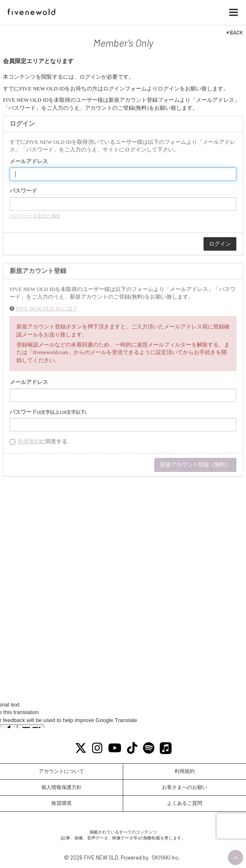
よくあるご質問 (185, 803)
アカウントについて (61, 771)
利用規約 (29, 441)
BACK (235, 32)
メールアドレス (29, 161)
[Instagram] (97, 748)
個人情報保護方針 (61, 787)
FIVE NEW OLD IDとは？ (46, 308)
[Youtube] (115, 748)
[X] (81, 748)
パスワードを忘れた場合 (35, 216)
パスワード (23, 191)
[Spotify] (148, 748)
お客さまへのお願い (185, 787)
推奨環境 (61, 803)
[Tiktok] (132, 748)
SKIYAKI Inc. (166, 857)
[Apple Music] (165, 748)
